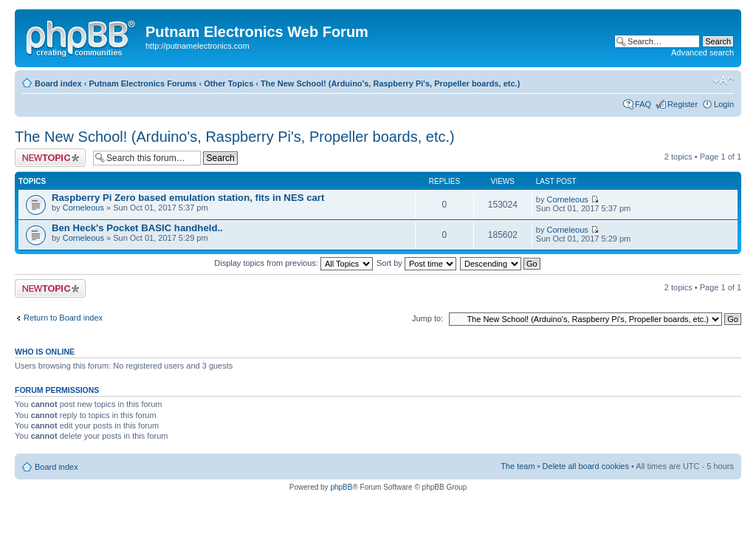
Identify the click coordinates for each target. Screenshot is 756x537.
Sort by (416, 263)
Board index (58, 83)
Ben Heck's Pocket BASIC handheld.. (137, 228)
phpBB (341, 487)
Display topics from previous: (293, 263)
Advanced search (702, 52)
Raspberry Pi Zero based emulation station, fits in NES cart (188, 198)
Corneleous (83, 208)
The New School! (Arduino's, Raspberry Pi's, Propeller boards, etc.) (390, 83)
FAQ (643, 104)
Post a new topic (50, 158)
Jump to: (427, 318)
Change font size (723, 81)
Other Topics (228, 83)
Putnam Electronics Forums (142, 83)
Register (683, 104)
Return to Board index (63, 318)
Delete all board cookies (586, 466)
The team (518, 466)
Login (724, 104)
